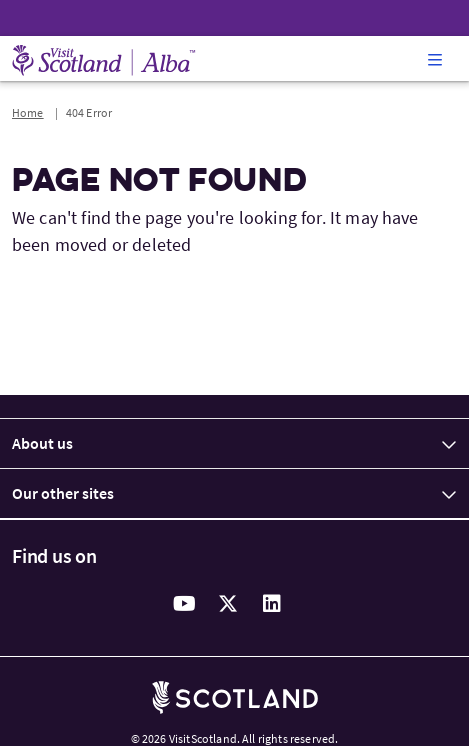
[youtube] (185, 604)
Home (28, 112)
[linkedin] (273, 604)
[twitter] (229, 604)
